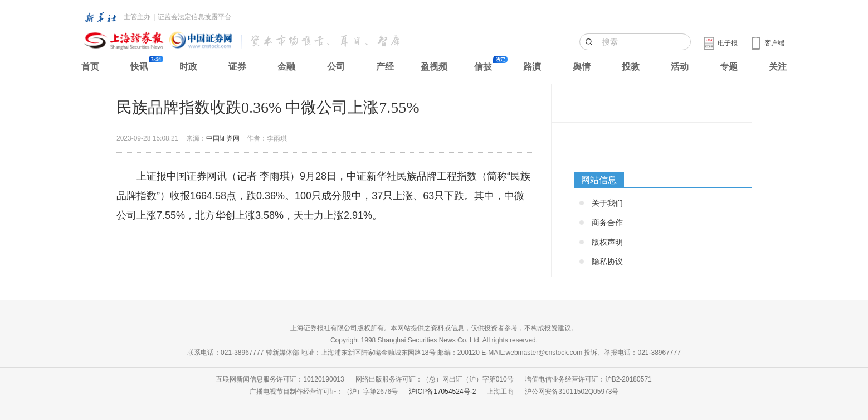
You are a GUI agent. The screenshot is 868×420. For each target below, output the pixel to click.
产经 (385, 67)
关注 (778, 67)
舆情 (582, 67)
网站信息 (599, 180)
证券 (237, 67)
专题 (729, 67)
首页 (90, 67)
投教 (631, 67)
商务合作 (607, 223)
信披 (483, 67)
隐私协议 (607, 262)
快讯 (139, 67)
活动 (680, 67)
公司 (336, 67)
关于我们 (607, 203)
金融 (286, 67)
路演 (532, 67)
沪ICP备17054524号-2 (442, 392)
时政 (188, 67)
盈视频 (434, 67)
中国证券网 (223, 138)
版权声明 (607, 242)
